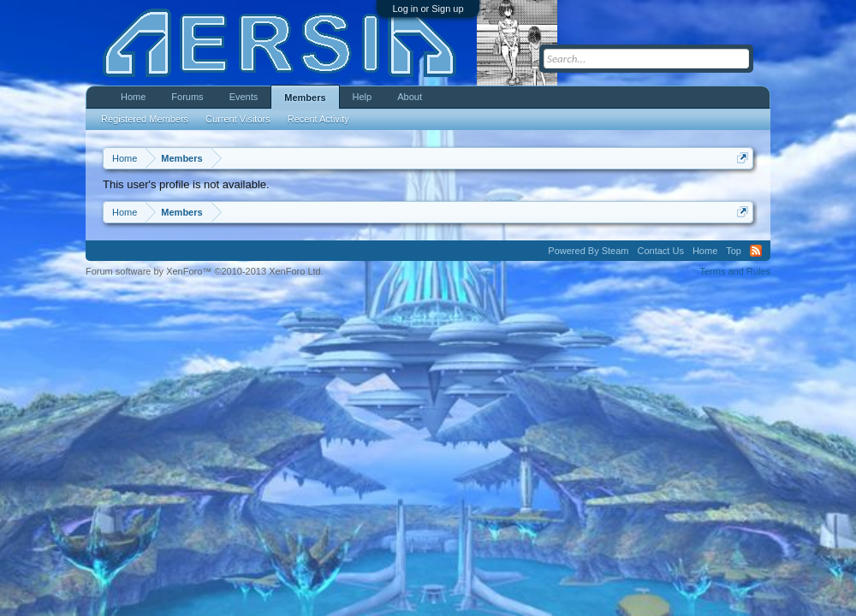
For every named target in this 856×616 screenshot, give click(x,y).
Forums (187, 97)
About (410, 97)
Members (305, 98)
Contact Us (660, 251)
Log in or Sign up (428, 9)
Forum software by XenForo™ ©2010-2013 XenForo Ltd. (205, 271)
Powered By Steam (588, 251)
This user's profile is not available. (186, 184)
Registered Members (145, 119)
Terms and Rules (735, 271)
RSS (756, 251)
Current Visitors (238, 119)
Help (363, 97)
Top (734, 251)
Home (133, 97)
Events (244, 97)
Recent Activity (318, 119)
